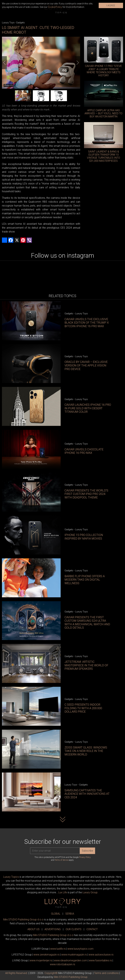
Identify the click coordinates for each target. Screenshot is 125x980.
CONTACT (92, 929)
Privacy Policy (85, 857)
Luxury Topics (11, 877)
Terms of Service (62, 860)
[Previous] (4, 63)
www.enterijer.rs (41, 960)
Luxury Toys (8, 23)
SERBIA (70, 914)
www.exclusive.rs (101, 955)
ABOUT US (33, 929)
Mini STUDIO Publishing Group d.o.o (23, 920)
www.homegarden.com (71, 960)
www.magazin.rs (46, 955)
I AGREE (111, 6)
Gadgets (20, 23)
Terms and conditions (106, 973)
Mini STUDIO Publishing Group (71, 977)
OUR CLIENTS (74, 929)
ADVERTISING (53, 929)
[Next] (78, 63)
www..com (80, 949)
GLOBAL (56, 914)
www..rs (58, 949)
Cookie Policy (55, 7)
